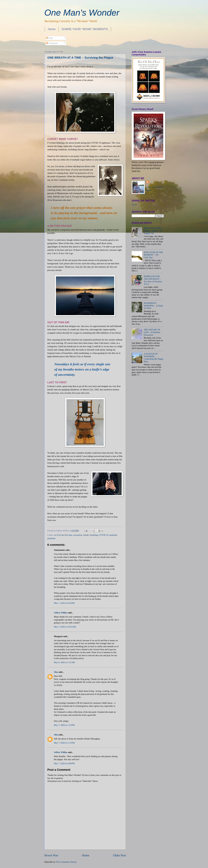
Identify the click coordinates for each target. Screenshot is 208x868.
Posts (49, 38)
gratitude (113, 535)
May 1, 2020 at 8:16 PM (64, 603)
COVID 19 (104, 535)
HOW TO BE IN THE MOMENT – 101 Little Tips (153, 255)
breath (86, 535)
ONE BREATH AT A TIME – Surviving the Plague (80, 58)
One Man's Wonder (82, 13)
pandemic (51, 538)
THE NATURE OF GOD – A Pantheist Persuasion (152, 332)
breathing (94, 535)
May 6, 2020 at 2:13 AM (64, 662)
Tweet (134, 205)
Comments (52, 43)
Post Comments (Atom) (66, 862)
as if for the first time (63, 535)
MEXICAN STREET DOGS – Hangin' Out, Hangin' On (153, 231)
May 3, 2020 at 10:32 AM (65, 627)
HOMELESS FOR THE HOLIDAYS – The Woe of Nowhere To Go (153, 280)
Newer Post (51, 855)
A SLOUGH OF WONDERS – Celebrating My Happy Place (154, 358)
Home (52, 29)
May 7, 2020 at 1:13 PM (64, 725)
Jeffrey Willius (61, 613)
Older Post (119, 855)
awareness (78, 535)
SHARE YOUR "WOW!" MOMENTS (85, 29)
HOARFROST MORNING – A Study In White (153, 306)
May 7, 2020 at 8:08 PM (64, 763)
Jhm (56, 672)
